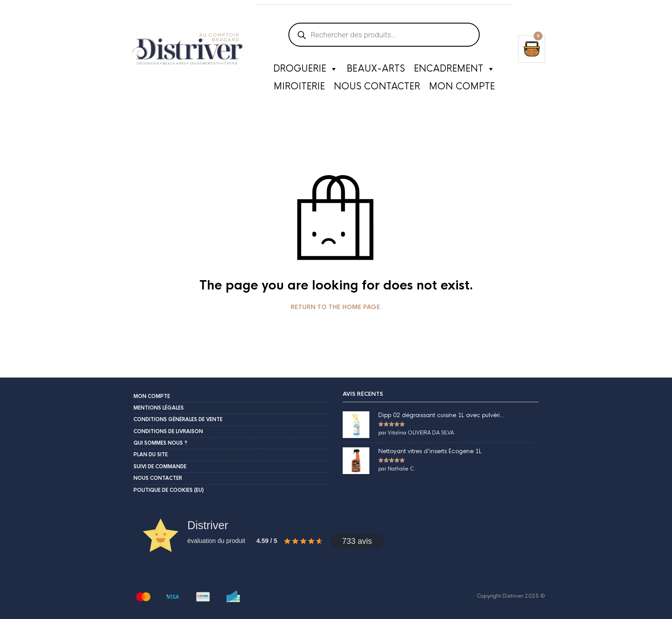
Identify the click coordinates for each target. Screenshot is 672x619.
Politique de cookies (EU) (169, 490)
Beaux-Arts (376, 69)
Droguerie (306, 69)
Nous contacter (377, 86)
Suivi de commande (160, 466)
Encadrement (454, 69)
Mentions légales (159, 408)
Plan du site (151, 454)
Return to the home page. (336, 307)
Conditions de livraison (168, 431)
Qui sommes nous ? (160, 443)
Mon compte (462, 86)
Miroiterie (299, 86)
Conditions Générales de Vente (178, 419)
